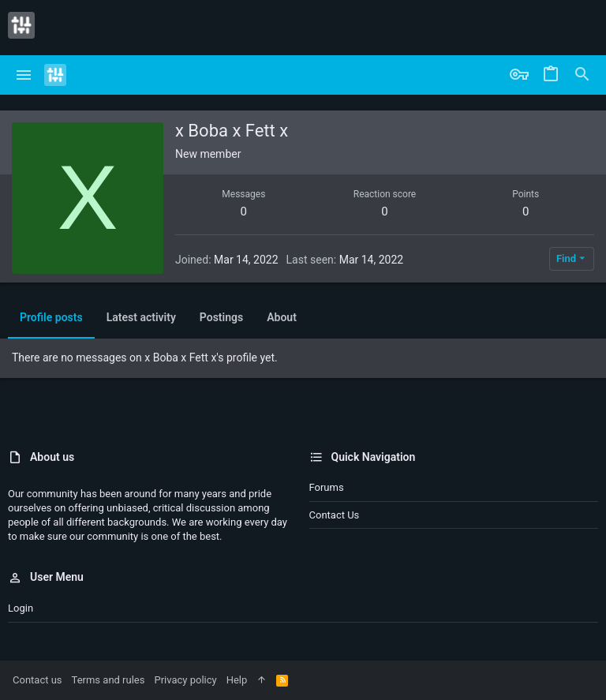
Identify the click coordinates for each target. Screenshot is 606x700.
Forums (327, 487)
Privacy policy (185, 680)
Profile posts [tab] (51, 317)
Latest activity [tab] (141, 317)
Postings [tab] (221, 317)
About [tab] (282, 317)
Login (21, 608)
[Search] (582, 75)
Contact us (335, 515)
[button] (24, 75)
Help (237, 680)
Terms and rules (108, 680)
